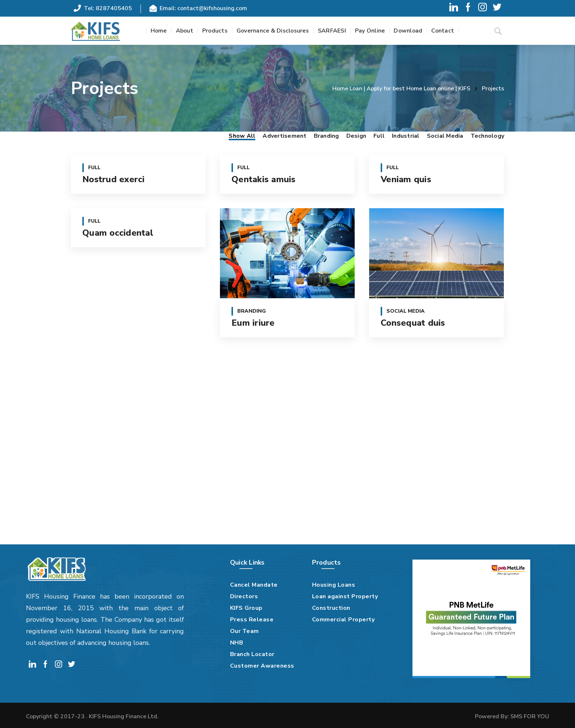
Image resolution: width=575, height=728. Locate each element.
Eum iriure (253, 323)
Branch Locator (252, 654)
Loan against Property (345, 596)
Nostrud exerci (114, 179)
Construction (331, 608)
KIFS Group (246, 608)
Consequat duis (413, 323)
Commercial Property (343, 620)
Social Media (445, 136)
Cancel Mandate (254, 585)
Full (379, 136)
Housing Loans (334, 585)
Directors (244, 596)
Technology (488, 136)
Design (356, 136)
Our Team (245, 631)
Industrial (406, 136)
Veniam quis (406, 179)
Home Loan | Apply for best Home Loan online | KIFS (401, 89)
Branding (327, 136)
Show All (242, 136)
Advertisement (284, 136)
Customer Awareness (262, 666)
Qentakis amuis (264, 179)
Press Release (252, 620)
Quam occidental (118, 233)
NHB (237, 643)
